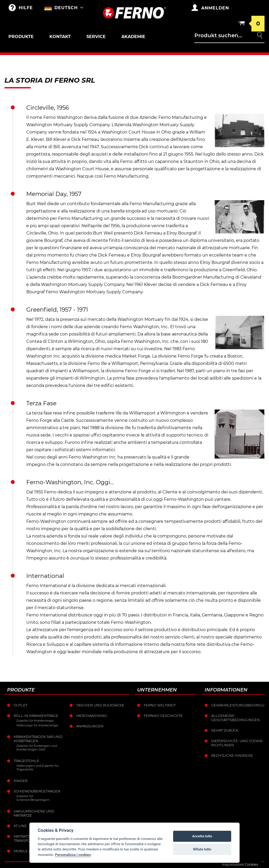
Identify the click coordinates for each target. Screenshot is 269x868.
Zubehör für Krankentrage (35, 721)
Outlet (20, 705)
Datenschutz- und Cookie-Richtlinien (238, 743)
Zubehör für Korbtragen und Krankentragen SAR (37, 748)
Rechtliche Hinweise (232, 755)
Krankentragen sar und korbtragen (38, 739)
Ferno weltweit (160, 705)
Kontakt (60, 37)
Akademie (133, 37)
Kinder (21, 781)
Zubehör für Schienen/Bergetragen (33, 798)
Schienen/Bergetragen (37, 791)
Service (96, 37)
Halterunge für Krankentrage (37, 725)
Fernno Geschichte (163, 716)
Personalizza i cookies (73, 855)
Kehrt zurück (225, 730)
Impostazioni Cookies (240, 864)
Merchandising (92, 716)
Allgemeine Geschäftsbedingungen (236, 718)
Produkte (21, 37)
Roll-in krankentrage (36, 716)
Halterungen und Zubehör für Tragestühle (37, 768)
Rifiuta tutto (202, 849)
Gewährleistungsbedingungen (238, 705)
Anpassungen (90, 726)
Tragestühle (26, 761)
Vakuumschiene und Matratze (34, 813)
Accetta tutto (202, 836)
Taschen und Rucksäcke (100, 705)
